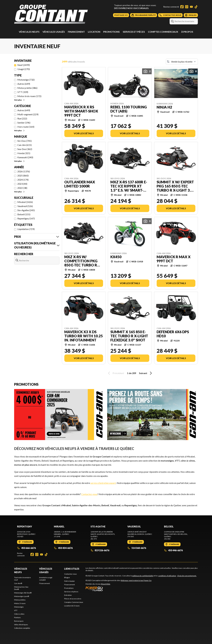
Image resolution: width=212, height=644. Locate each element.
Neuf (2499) (24, 65)
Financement (76, 32)
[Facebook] (182, 7)
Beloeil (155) (24, 214)
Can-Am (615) (25, 145)
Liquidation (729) (26, 229)
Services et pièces (134, 32)
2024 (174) (23, 180)
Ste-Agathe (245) (26, 210)
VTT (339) (23, 92)
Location (94, 32)
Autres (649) (24, 84)
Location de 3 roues (72, 606)
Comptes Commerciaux (163, 32)
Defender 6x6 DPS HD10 (173, 334)
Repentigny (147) (26, 218)
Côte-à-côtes (19, 614)
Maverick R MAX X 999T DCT (174, 259)
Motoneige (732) (26, 80)
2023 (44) (22, 184)
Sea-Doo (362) (25, 149)
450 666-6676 (26, 548)
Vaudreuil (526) (25, 206)
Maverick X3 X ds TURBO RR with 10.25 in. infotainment (84, 336)
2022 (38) (22, 188)
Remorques (19, 621)
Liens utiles (72, 569)
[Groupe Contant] (51, 14)
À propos (187, 32)
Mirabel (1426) (25, 202)
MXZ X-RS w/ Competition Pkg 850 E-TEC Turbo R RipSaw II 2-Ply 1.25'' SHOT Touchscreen (83, 261)
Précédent (116, 373)
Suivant (146, 373)
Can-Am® (18, 583)
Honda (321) (24, 153)
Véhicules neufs (29, 32)
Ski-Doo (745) (25, 141)
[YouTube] (191, 7)
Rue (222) (22, 118)
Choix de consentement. (187, 576)
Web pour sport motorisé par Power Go (136, 580)
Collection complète (22, 628)
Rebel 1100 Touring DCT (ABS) (129, 109)
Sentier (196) (24, 123)
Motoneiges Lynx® (22, 596)
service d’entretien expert (103, 483)
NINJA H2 (164, 107)
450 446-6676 (173, 550)
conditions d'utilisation (167, 576)
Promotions (111, 32)
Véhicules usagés (54, 32)
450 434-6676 (63, 548)
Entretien (68, 595)
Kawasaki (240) (25, 157)
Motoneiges (19, 607)
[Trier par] (182, 62)
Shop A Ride (106, 584)
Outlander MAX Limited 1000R (80, 184)
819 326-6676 (100, 550)
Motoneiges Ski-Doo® (23, 593)
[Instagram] (187, 7)
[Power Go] (119, 589)
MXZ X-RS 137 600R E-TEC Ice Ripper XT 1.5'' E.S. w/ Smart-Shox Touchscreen (129, 186)
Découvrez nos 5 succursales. (131, 8)
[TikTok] (196, 7)
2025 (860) (23, 175)
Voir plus (20, 100)
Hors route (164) (26, 127)
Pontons (17, 617)
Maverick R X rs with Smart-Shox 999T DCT (81, 111)
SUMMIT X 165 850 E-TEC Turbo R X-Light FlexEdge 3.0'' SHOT (129, 336)
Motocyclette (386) (27, 88)
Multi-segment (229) (28, 114)
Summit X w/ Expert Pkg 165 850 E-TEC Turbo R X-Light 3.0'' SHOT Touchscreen (176, 186)
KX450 (116, 257)
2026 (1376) (24, 171)
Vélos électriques (21, 625)
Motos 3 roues (20, 603)
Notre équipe (69, 581)
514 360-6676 (137, 548)
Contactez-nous (89, 494)
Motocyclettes (20, 600)
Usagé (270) (24, 69)
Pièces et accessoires (73, 599)
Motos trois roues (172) (29, 96)
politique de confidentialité (143, 576)
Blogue (67, 577)
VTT (16, 610)
